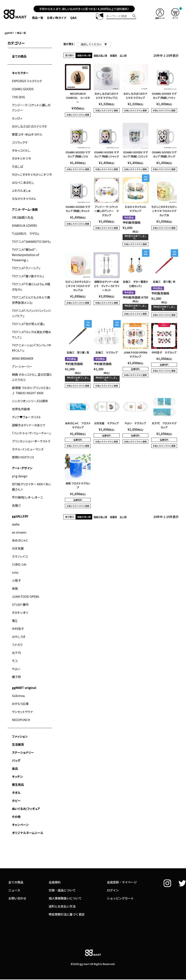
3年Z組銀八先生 (23, 217)
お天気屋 (18, 548)
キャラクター (20, 73)
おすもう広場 (20, 704)
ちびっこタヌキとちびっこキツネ (32, 174)
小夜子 (16, 580)
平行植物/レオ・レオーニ (28, 497)
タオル (16, 793)
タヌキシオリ (20, 612)
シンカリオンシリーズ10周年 (30, 401)
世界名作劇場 (21, 409)
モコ (15, 661)
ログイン (113, 873)
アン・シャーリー (22, 366)
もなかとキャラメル (24, 199)
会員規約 (55, 865)
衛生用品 (18, 784)
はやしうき (19, 637)
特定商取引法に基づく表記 (67, 897)
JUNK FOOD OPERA (25, 596)
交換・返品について (62, 873)
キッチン (17, 776)
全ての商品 (19, 56)
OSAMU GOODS (23, 89)
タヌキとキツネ (21, 158)
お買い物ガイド (57, 18)
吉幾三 (16, 505)
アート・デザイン (22, 468)
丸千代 (16, 653)
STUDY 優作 (20, 604)
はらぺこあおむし (23, 182)
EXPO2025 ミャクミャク (27, 81)
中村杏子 (18, 629)
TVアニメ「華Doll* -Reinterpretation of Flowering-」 (25, 255)
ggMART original (24, 688)
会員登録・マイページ (122, 865)
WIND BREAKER (23, 358)
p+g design (20, 476)
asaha (16, 524)
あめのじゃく (20, 540)
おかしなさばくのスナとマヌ (29, 126)
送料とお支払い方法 (62, 889)
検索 (134, 16)
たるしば (17, 166)
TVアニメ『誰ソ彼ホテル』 (28, 276)
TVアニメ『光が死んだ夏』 (28, 324)
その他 (16, 817)
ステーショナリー (23, 752)
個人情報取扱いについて (65, 881)
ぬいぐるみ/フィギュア (26, 809)
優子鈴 (16, 677)
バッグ (16, 760)
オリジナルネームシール (28, 833)
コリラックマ (20, 142)
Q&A (73, 18)
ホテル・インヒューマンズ (28, 449)
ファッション (20, 736)
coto (15, 572)
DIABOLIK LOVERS (24, 225)
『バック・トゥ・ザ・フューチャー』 (31, 433)
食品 (15, 768)
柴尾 (15, 588)
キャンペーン (20, 825)
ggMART (9, 33)
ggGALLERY (20, 516)
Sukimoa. (19, 696)
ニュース (14, 873)
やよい (16, 669)
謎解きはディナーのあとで (29, 425)
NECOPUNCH (21, 720)
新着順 (113, 55)
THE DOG (18, 97)
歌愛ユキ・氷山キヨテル (27, 134)
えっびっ (17, 118)
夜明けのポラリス (23, 457)
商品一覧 (38, 18)
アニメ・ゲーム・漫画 (25, 209)
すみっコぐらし (21, 150)
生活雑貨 (18, 744)
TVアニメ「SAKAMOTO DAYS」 (31, 241)
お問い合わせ (17, 881)
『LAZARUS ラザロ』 (26, 233)
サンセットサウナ (22, 712)
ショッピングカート (120, 881)
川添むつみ (19, 564)
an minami (19, 532)
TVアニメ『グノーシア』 (26, 268)
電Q (15, 621)
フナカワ (17, 645)
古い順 (123, 55)
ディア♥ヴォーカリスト (26, 417)
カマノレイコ (20, 556)
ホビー (16, 801)
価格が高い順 (100, 55)
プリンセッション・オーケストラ (31, 441)
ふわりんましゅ (21, 190)
